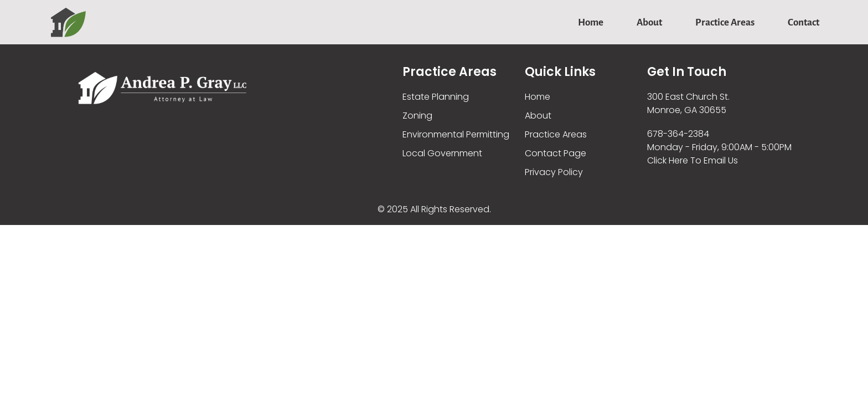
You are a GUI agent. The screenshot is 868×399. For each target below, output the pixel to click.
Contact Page (556, 153)
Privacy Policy (554, 172)
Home (591, 22)
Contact (804, 22)
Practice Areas (725, 22)
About (649, 22)
